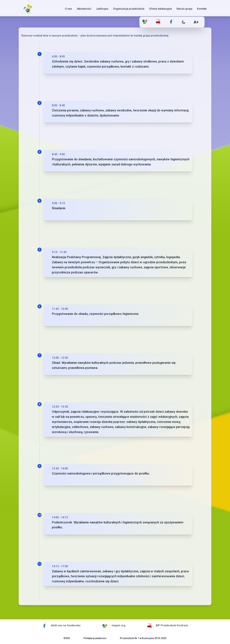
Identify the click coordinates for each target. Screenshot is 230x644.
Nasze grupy (184, 9)
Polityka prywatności (95, 638)
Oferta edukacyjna (160, 9)
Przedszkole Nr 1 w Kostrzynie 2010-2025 (143, 638)
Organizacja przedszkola (129, 9)
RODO (67, 638)
